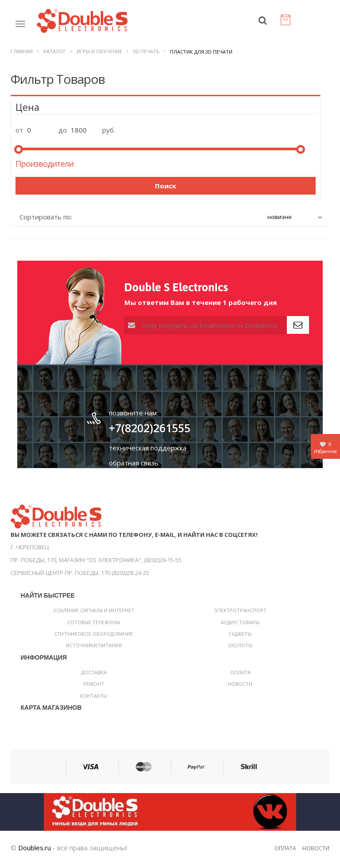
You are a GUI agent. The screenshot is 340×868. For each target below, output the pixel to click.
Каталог (55, 54)
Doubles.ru (35, 851)
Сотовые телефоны (94, 625)
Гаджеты (240, 637)
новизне (280, 220)
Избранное (325, 448)
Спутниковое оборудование (94, 637)
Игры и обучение (99, 54)
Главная (22, 54)
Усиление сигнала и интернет (94, 613)
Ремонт (94, 687)
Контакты (94, 699)
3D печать (146, 54)
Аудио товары (240, 625)
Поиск (166, 189)
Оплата (240, 675)
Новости (240, 687)
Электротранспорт (240, 613)
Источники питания (94, 648)
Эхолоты (240, 648)
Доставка (94, 675)
